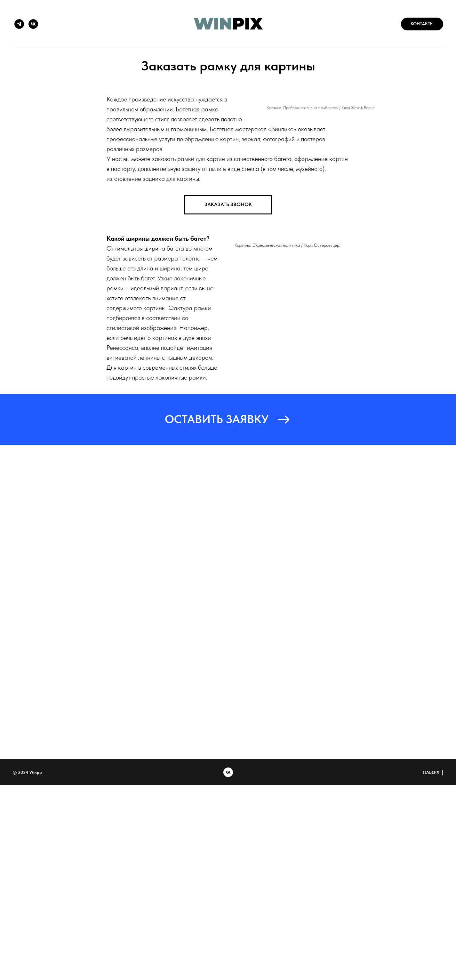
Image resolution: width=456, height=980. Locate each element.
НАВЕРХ (433, 773)
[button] (228, 205)
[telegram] (19, 24)
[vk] (33, 24)
